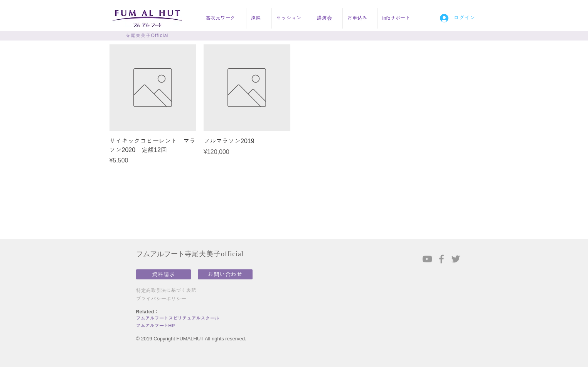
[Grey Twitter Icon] (456, 259)
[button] (223, 18)
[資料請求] (163, 274)
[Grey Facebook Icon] (441, 259)
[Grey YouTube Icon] (427, 259)
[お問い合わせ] (225, 274)
